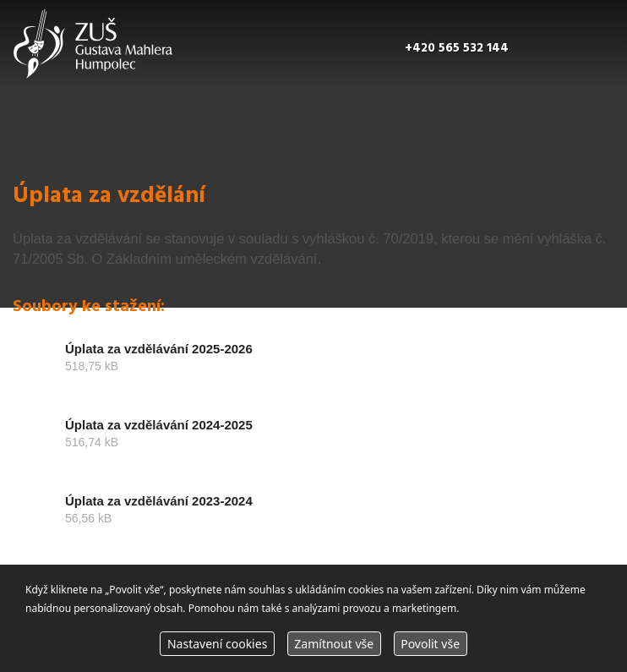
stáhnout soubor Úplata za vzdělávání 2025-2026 (313, 365)
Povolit (430, 644)
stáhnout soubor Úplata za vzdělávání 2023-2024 (313, 517)
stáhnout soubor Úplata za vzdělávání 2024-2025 (313, 441)
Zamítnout (334, 644)
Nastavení (217, 644)
